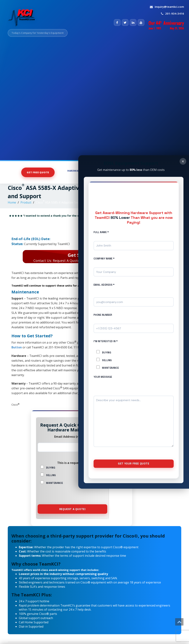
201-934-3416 (175, 13)
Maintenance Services (157, 171)
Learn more (91, 393)
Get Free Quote (38, 172)
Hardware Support (81, 171)
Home (12, 202)
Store (131, 171)
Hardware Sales (111, 171)
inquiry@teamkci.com (169, 7)
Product (26, 202)
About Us (149, 177)
